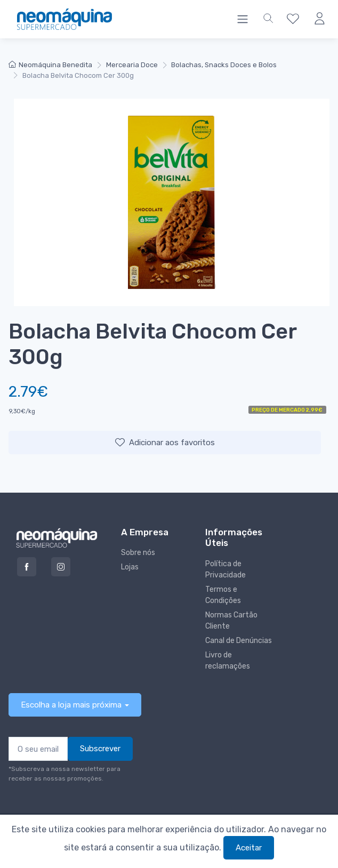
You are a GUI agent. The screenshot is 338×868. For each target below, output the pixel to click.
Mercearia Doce (132, 65)
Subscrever (100, 749)
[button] (268, 19)
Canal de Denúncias (239, 641)
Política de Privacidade (226, 569)
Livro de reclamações (228, 661)
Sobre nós (138, 553)
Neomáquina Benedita (50, 65)
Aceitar (249, 848)
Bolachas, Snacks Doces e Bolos (224, 65)
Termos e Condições (223, 595)
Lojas (130, 567)
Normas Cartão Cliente (231, 621)
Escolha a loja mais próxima (71, 705)
